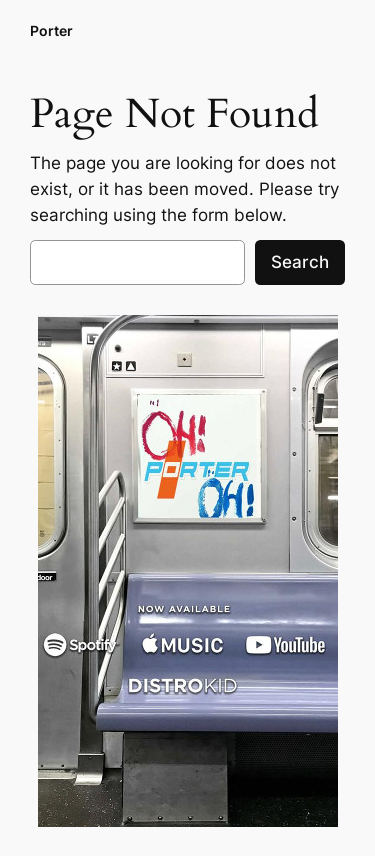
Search (300, 262)
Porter (51, 30)
